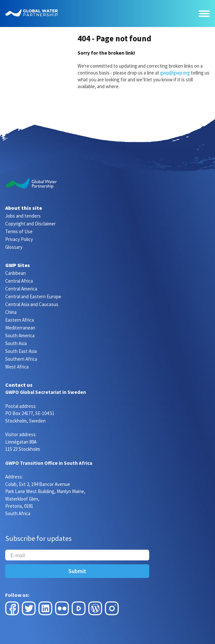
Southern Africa (21, 359)
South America (20, 335)
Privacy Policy (19, 239)
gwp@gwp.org (175, 73)
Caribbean (15, 273)
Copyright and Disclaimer (30, 224)
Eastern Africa (20, 320)
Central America (21, 289)
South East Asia (21, 351)
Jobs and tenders (23, 216)
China (11, 312)
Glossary (14, 247)
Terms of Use (19, 231)
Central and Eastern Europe (33, 296)
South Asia (16, 343)
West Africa (17, 367)
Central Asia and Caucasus (32, 304)
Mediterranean (20, 328)
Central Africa (19, 281)
